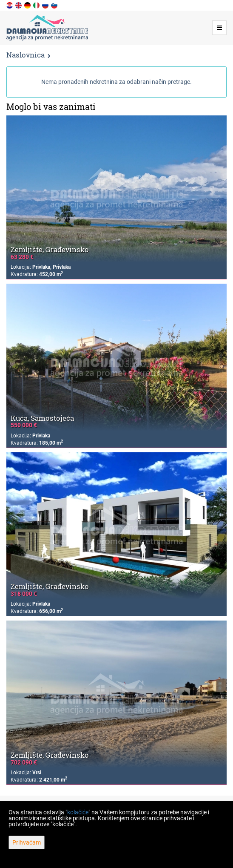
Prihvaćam (27, 842)
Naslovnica (26, 55)
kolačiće (78, 812)
